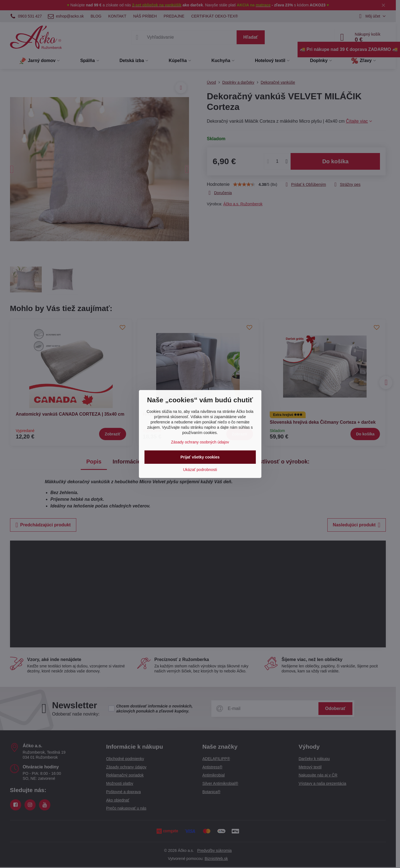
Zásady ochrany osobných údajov (200, 442)
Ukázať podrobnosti (200, 470)
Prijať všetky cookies (200, 457)
